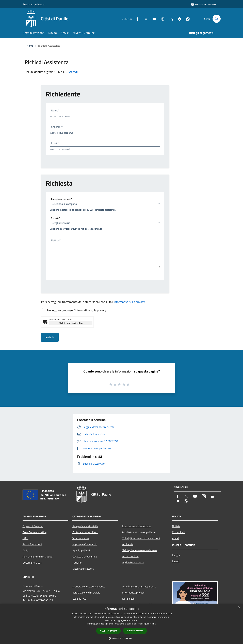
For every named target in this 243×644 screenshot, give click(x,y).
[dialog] (121, 624)
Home (30, 46)
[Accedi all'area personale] (204, 4)
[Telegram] (178, 19)
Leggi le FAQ (79, 599)
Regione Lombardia (34, 4)
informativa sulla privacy (129, 302)
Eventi (176, 561)
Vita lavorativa (81, 538)
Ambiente (128, 544)
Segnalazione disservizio (86, 592)
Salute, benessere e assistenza (140, 550)
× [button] (239, 607)
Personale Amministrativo (37, 556)
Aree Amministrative (35, 532)
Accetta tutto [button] (108, 631)
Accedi (73, 72)
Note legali (128, 599)
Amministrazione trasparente (139, 586)
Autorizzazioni (130, 556)
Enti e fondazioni (32, 544)
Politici (26, 550)
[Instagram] (161, 19)
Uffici (26, 538)
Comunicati (179, 532)
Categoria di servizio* (62, 199)
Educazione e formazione (136, 526)
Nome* (55, 110)
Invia (50, 337)
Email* (55, 143)
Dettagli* (56, 240)
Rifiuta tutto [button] (135, 631)
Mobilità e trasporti (83, 569)
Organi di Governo (33, 526)
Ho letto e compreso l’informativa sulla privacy (77, 310)
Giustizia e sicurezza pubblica (139, 532)
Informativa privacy (133, 592)
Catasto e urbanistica (85, 556)
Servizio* (56, 218)
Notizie (176, 526)
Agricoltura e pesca (133, 562)
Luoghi (176, 555)
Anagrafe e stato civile (85, 526)
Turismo (77, 563)
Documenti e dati (32, 563)
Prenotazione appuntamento (89, 586)
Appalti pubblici (81, 550)
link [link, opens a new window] (154, 624)
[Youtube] (153, 19)
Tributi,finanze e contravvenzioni (141, 538)
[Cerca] (217, 19)
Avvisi (176, 538)
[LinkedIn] (170, 19)
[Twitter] (144, 19)
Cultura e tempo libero (85, 532)
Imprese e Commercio (85, 544)
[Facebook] (136, 19)
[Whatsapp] (187, 19)
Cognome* (57, 127)
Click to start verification (71, 323)
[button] (122, 638)
